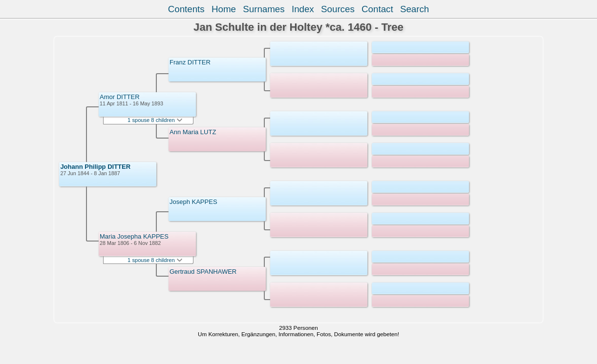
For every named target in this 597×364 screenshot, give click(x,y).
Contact (377, 9)
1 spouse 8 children (155, 120)
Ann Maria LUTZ (193, 132)
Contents (186, 9)
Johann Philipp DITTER (95, 167)
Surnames (264, 9)
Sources (338, 9)
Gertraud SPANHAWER (203, 272)
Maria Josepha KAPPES (134, 236)
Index (303, 9)
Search (415, 9)
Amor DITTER (120, 97)
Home (224, 9)
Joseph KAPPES (193, 202)
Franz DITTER (190, 62)
